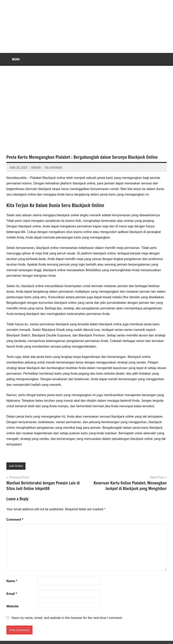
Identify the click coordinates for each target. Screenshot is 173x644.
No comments (53, 167)
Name (12, 581)
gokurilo (36, 167)
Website (12, 606)
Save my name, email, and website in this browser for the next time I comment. (67, 618)
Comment (15, 520)
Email (12, 594)
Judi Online (16, 466)
